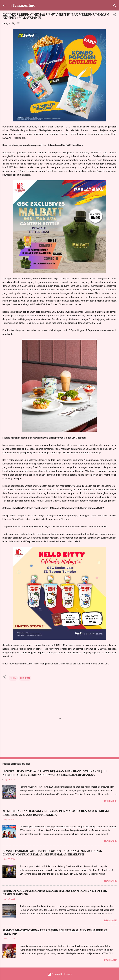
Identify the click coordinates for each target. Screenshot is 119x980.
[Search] (115, 6)
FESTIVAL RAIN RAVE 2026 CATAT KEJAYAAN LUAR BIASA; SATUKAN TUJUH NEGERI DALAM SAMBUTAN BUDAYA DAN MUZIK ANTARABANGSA (55, 773)
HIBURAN (25, 678)
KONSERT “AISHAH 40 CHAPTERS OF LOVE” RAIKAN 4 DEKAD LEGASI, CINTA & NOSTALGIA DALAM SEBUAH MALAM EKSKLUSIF (52, 853)
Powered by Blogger (60, 974)
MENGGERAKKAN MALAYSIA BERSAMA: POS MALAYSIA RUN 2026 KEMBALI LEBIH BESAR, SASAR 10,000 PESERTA (56, 813)
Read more (110, 801)
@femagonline (22, 5)
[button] (115, 15)
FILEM (13, 678)
